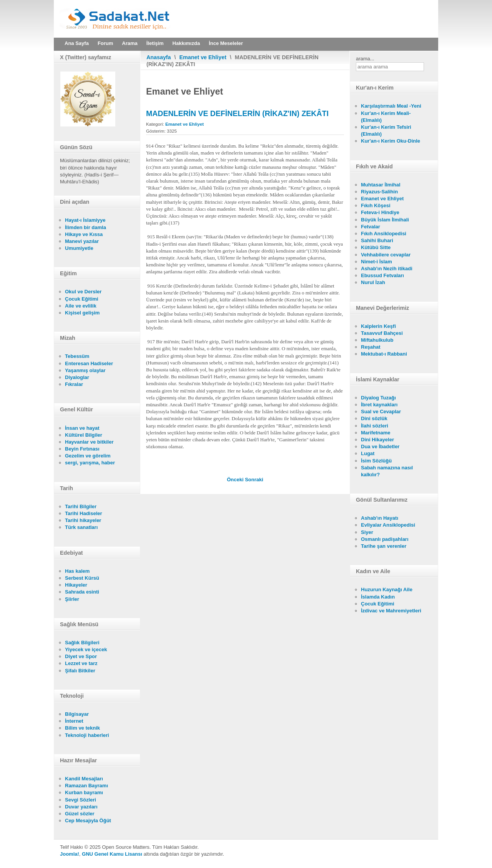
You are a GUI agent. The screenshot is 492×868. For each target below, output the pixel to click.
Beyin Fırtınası (82, 449)
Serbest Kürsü (82, 578)
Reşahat (371, 347)
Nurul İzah (373, 282)
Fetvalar (371, 227)
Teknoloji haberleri (87, 735)
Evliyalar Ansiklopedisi (388, 525)
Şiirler (72, 599)
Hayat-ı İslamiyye (85, 220)
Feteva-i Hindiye (380, 212)
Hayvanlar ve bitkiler (89, 442)
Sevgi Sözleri (81, 800)
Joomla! (70, 854)
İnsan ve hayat (82, 428)
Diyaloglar (77, 377)
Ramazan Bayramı (86, 786)
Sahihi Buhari (377, 240)
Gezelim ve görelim (88, 456)
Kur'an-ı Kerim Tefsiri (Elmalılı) (386, 131)
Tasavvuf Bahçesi (382, 333)
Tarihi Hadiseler (84, 513)
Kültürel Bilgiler (84, 435)
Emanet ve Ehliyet (203, 57)
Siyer (367, 532)
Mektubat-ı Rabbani (384, 354)
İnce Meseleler (226, 43)
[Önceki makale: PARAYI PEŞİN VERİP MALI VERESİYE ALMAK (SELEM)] (236, 480)
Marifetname (376, 433)
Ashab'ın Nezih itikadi (387, 269)
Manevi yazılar (82, 241)
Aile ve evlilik (81, 306)
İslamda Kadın (378, 597)
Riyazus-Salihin (379, 192)
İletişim (155, 43)
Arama (130, 43)
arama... (365, 59)
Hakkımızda (186, 43)
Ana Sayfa (77, 43)
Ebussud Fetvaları (382, 275)
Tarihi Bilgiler (81, 506)
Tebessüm (77, 356)
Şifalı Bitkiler (80, 671)
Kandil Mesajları (84, 779)
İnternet (74, 721)
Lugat (368, 453)
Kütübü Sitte (376, 247)
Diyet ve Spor (81, 656)
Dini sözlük (374, 418)
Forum (105, 43)
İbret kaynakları (379, 405)
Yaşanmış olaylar (85, 370)
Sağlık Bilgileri (82, 643)
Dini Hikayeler (377, 440)
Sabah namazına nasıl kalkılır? (387, 471)
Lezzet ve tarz (81, 663)
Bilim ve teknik (82, 728)
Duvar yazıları (81, 807)
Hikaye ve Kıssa (84, 234)
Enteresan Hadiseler (89, 363)
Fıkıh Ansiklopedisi (384, 234)
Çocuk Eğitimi (82, 299)
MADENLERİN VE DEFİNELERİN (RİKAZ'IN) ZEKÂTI (237, 113)
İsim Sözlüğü (376, 461)
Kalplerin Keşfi (378, 326)
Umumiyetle (79, 248)
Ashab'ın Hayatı (380, 518)
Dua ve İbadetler (380, 446)
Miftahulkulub (377, 340)
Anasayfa (159, 57)
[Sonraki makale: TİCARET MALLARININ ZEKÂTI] (254, 480)
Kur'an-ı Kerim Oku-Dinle (391, 141)
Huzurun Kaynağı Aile (387, 589)
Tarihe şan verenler (384, 546)
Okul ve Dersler (83, 292)
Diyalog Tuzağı (378, 398)
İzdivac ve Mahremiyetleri (391, 611)
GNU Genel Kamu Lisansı (112, 854)
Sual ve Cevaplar (381, 412)
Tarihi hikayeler (83, 520)
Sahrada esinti (82, 592)
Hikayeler (76, 585)
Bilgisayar (77, 714)
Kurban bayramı (84, 792)
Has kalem (77, 571)
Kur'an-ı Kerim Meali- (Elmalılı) (386, 117)
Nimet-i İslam (376, 262)
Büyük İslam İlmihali (385, 220)
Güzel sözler (80, 814)
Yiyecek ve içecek (86, 649)
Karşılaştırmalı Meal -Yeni (391, 106)
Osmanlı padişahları (385, 539)
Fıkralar (74, 384)
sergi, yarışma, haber (90, 463)
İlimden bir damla (86, 227)
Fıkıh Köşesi (376, 205)
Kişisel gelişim (82, 313)
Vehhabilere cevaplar (386, 255)
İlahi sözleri (375, 426)
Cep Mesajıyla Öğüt (88, 821)
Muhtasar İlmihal (381, 185)
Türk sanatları (81, 527)
